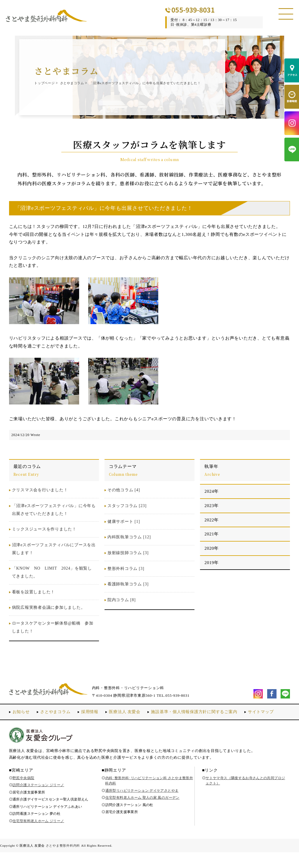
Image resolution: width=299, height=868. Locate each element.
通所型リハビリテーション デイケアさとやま (142, 806)
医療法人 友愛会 (130, 720)
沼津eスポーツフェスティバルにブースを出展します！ (54, 557)
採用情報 (94, 720)
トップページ (46, 83)
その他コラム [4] (124, 498)
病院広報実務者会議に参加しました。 (49, 616)
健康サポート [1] (124, 529)
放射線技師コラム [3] (128, 561)
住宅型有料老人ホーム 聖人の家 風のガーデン (142, 813)
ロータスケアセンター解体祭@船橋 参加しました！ (53, 635)
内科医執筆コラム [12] (129, 545)
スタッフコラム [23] (127, 514)
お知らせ (22, 720)
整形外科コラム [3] (126, 576)
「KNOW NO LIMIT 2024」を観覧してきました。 (52, 580)
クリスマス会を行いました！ (40, 498)
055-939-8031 (204, 10)
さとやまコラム (78, 83)
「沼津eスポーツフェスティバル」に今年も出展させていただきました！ (99, 91)
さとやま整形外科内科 (63, 861)
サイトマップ (26, 728)
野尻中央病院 (23, 793)
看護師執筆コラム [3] (128, 592)
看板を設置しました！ (34, 600)
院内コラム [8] (122, 608)
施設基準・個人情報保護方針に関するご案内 (204, 720)
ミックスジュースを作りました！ (44, 537)
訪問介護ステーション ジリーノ (38, 800)
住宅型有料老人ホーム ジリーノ (38, 836)
